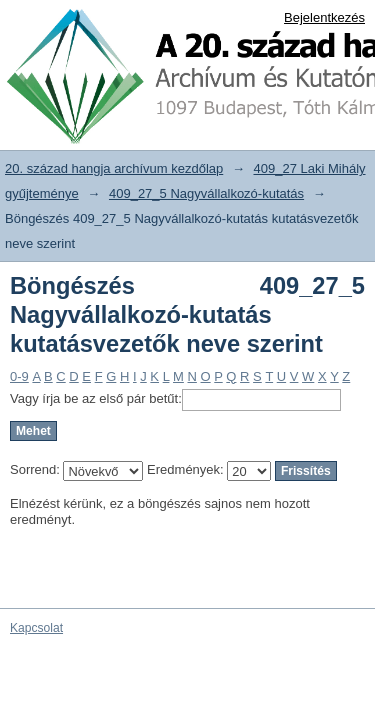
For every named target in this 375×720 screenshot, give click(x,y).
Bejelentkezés (324, 17)
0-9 (19, 376)
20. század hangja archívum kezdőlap (114, 168)
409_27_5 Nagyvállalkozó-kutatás (206, 193)
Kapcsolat (36, 628)
